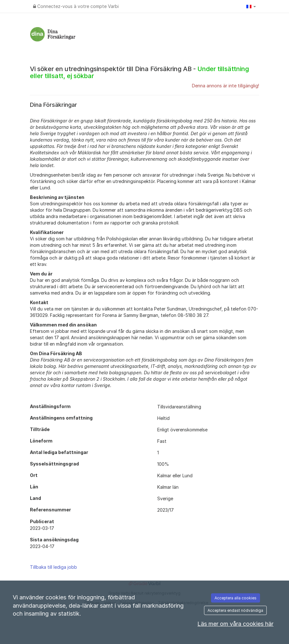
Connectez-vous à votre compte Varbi (76, 6)
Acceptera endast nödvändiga (235, 610)
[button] (251, 6)
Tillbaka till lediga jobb (53, 567)
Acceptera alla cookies (236, 598)
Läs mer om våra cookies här (235, 624)
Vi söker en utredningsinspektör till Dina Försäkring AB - (139, 72)
